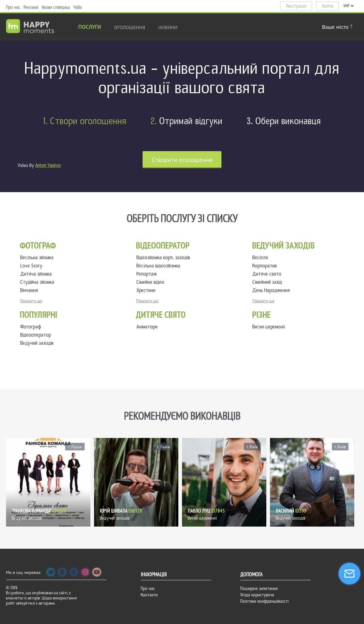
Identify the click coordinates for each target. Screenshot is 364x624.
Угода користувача (257, 595)
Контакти (149, 595)
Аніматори (147, 327)
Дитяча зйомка (37, 274)
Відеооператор (36, 335)
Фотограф (31, 327)
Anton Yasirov (48, 165)
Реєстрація (296, 6)
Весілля (261, 258)
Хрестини (147, 290)
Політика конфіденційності (265, 601)
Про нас (13, 7)
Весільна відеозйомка (160, 266)
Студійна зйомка (39, 282)
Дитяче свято (268, 274)
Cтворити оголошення (182, 160)
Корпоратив (266, 266)
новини (168, 27)
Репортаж (148, 274)
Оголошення (130, 27)
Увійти (328, 6)
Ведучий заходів (37, 343)
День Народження (272, 290)
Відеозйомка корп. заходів (165, 258)
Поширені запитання (259, 588)
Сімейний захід (268, 282)
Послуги (90, 27)
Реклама (31, 7)
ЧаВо (78, 7)
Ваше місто (339, 27)
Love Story (33, 266)
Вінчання (30, 290)
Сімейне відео (152, 282)
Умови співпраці (56, 7)
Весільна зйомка (38, 258)
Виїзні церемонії (269, 327)
